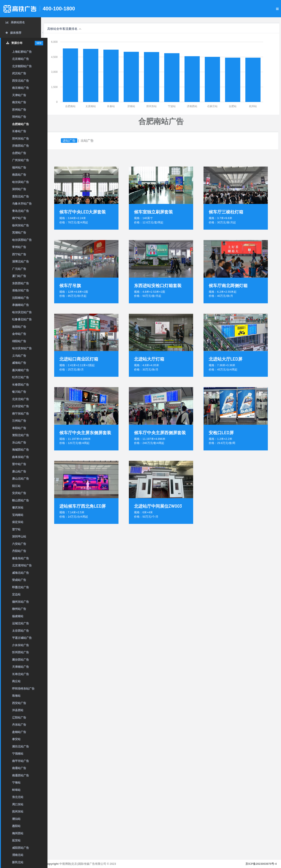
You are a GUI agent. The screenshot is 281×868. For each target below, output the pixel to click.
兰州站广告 (19, 421)
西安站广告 (19, 703)
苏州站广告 (19, 110)
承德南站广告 (21, 305)
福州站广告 (19, 168)
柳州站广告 (19, 609)
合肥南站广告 (21, 124)
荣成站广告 (19, 580)
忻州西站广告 (21, 652)
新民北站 (18, 862)
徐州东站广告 (21, 225)
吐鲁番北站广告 (22, 319)
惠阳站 (16, 826)
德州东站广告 (21, 602)
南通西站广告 (21, 775)
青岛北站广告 (21, 211)
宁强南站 (18, 754)
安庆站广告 (19, 493)
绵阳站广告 (19, 341)
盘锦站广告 (19, 732)
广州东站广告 (21, 160)
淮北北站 (18, 797)
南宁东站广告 (21, 414)
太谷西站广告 (21, 631)
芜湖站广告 (19, 233)
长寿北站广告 (21, 674)
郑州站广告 (19, 117)
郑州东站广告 (21, 139)
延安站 (16, 840)
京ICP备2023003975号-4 (261, 864)
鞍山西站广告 (21, 500)
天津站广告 (19, 95)
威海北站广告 (21, 573)
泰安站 (16, 739)
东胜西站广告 (21, 283)
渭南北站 (18, 855)
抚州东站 (18, 812)
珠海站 (16, 696)
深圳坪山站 (19, 537)
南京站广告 (19, 102)
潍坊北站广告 (21, 746)
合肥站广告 (19, 153)
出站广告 (94, 141)
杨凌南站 (18, 616)
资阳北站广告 (21, 435)
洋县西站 (18, 710)
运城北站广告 (21, 623)
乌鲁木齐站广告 (22, 204)
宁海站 (16, 783)
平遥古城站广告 (22, 638)
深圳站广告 (19, 189)
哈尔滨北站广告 (22, 312)
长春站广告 (19, 131)
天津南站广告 (21, 667)
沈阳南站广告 (21, 298)
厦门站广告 (19, 276)
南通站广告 (19, 768)
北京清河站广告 (22, 565)
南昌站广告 (19, 175)
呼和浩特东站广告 (23, 689)
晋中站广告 (19, 464)
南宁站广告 (19, 218)
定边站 (16, 594)
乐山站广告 (19, 443)
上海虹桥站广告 (22, 52)
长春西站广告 (21, 385)
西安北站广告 (21, 81)
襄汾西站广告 (21, 660)
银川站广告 (19, 392)
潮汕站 (16, 819)
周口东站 (18, 804)
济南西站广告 (21, 146)
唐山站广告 (19, 471)
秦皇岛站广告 (21, 558)
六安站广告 (19, 544)
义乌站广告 (19, 356)
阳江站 (16, 486)
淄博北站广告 (21, 262)
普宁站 (16, 529)
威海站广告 (19, 363)
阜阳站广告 (19, 428)
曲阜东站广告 (21, 457)
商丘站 (16, 681)
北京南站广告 (21, 59)
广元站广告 (19, 269)
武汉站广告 (19, 73)
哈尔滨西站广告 (22, 240)
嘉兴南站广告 (21, 370)
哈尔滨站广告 (21, 182)
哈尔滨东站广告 (22, 348)
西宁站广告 (19, 254)
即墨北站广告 (21, 587)
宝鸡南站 (18, 515)
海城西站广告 (21, 450)
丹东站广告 (19, 725)
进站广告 (76, 141)
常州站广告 (19, 247)
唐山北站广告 (21, 479)
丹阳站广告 (19, 551)
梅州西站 (18, 833)
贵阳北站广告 (21, 196)
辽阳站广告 (19, 718)
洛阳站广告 (19, 327)
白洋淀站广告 (21, 406)
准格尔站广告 (21, 290)
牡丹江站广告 (21, 377)
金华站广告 (19, 334)
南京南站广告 (21, 88)
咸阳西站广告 (21, 848)
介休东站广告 (21, 645)
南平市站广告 (21, 761)
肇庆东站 (18, 508)
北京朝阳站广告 (22, 66)
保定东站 (18, 522)
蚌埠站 (16, 790)
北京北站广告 (21, 399)
